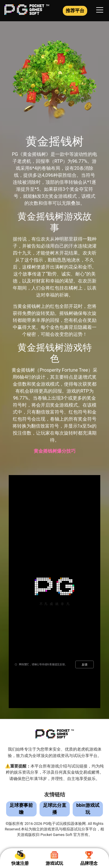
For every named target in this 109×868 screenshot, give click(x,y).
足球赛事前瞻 (21, 809)
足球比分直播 (55, 809)
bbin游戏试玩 (88, 809)
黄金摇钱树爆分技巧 (55, 451)
